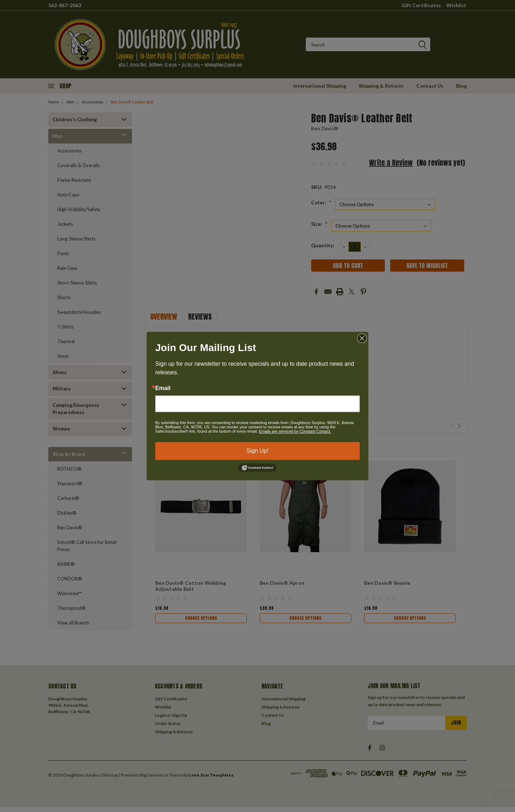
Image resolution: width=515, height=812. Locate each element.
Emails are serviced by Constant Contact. (295, 431)
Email (163, 388)
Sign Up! (257, 451)
